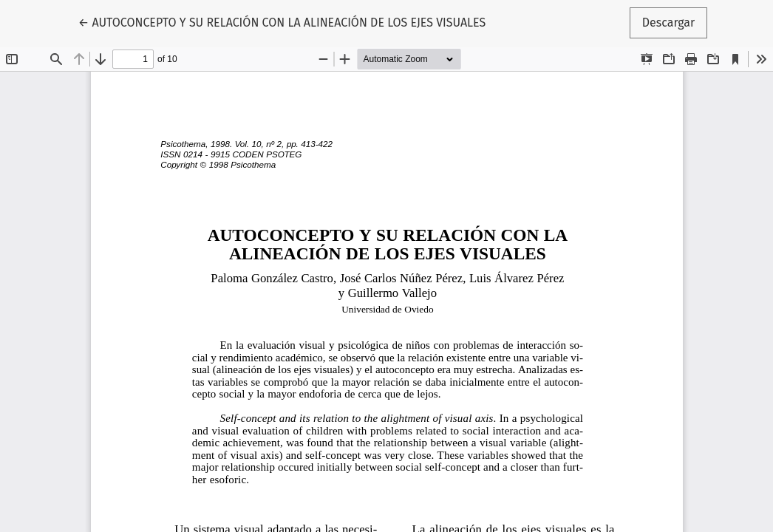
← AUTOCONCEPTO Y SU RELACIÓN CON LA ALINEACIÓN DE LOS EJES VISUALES (282, 21)
